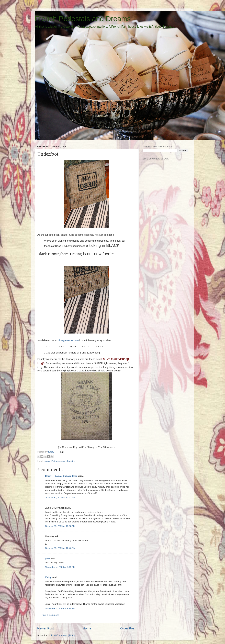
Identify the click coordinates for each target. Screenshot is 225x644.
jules (48, 558)
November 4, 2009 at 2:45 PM (60, 567)
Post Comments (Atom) (63, 635)
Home (87, 628)
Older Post (128, 628)
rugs (48, 461)
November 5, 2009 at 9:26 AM (60, 608)
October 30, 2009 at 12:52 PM (60, 497)
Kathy (51, 452)
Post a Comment (50, 615)
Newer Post (46, 628)
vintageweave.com (68, 340)
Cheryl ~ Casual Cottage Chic (61, 476)
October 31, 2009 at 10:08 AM (60, 526)
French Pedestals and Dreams (83, 19)
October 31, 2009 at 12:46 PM (60, 548)
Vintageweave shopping (63, 461)
